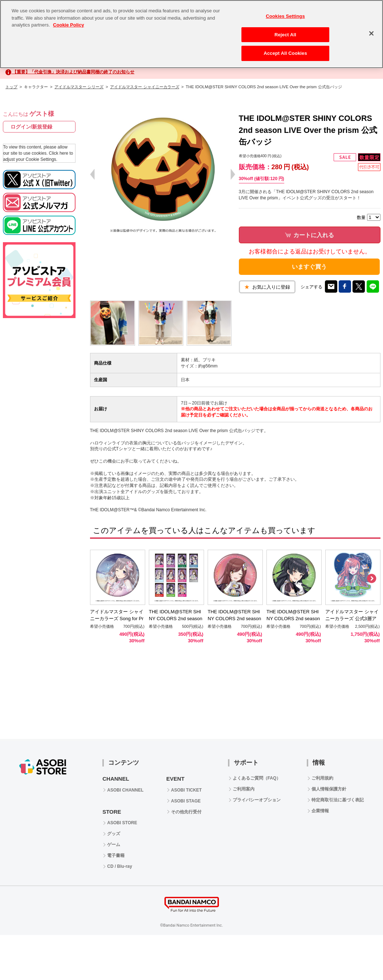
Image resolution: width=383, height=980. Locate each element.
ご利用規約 (322, 778)
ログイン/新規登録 (32, 127)
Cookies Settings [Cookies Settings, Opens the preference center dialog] (285, 16)
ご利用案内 (244, 789)
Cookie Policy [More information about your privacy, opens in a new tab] (68, 25)
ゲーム (114, 845)
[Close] (371, 33)
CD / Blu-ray (120, 866)
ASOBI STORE (122, 823)
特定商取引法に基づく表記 (338, 800)
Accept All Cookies (285, 53)
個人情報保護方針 (329, 789)
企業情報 (320, 811)
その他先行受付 (186, 812)
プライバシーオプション (257, 800)
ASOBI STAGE (186, 801)
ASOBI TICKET (186, 790)
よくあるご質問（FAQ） (257, 778)
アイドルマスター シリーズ (79, 87)
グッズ (114, 834)
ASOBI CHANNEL (125, 790)
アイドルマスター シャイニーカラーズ (144, 87)
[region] (191, 34)
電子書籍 (116, 855)
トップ (11, 87)
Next (371, 579)
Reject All (285, 35)
